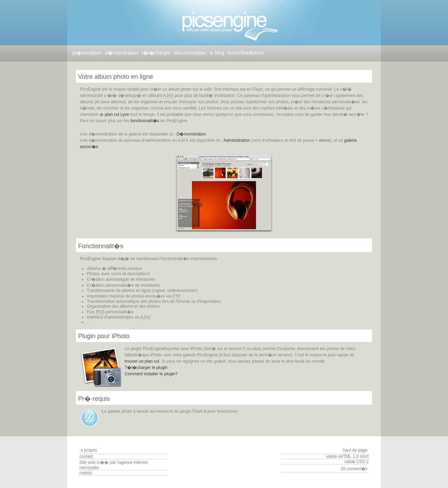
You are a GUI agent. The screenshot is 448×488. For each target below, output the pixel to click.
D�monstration (191, 134)
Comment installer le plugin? (151, 374)
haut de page (355, 450)
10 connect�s (354, 469)
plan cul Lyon (117, 114)
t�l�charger (156, 53)
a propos (89, 450)
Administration (237, 140)
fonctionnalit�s (145, 121)
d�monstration (122, 53)
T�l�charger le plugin (146, 368)
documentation (190, 53)
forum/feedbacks (246, 53)
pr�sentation (87, 53)
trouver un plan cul (142, 361)
